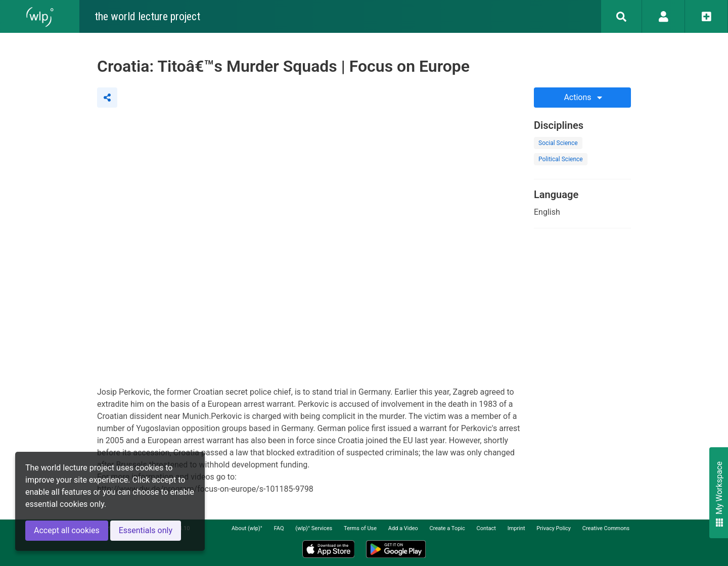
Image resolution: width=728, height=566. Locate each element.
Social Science (558, 143)
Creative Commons (606, 528)
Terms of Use (360, 528)
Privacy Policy (554, 528)
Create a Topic (447, 528)
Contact (486, 528)
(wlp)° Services (314, 528)
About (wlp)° (247, 528)
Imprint (516, 528)
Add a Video (403, 528)
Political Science (561, 159)
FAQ (279, 528)
